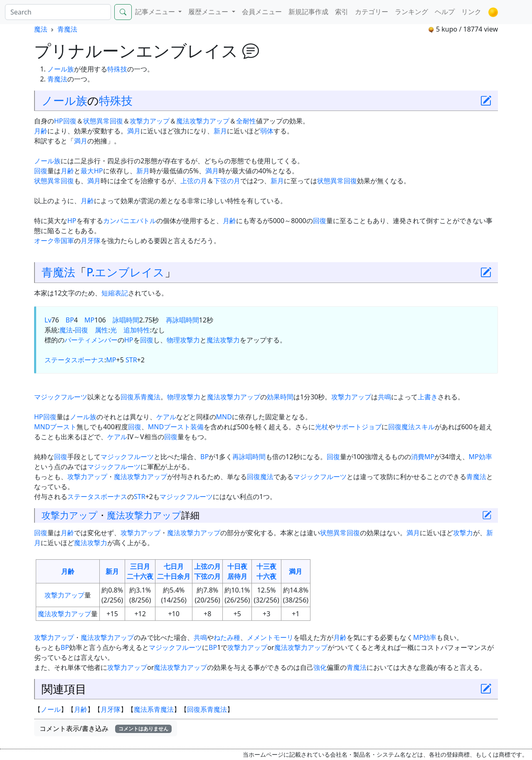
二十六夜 (140, 576)
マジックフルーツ (61, 397)
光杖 (322, 427)
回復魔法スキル (411, 427)
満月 (134, 131)
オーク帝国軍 (54, 241)
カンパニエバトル (130, 221)
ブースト (63, 427)
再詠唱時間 (182, 320)
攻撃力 (190, 340)
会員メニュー (262, 12)
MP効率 (480, 457)
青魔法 (67, 29)
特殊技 (117, 69)
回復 (70, 121)
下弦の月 (227, 181)
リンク (471, 12)
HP (59, 121)
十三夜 (266, 566)
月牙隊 (91, 241)
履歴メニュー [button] (209, 12)
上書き (428, 397)
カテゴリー (372, 12)
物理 (173, 340)
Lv (48, 320)
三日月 (140, 566)
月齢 (41, 131)
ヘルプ (445, 12)
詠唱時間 (126, 320)
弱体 (267, 131)
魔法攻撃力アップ (203, 121)
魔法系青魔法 (154, 709)
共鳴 (384, 397)
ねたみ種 (227, 637)
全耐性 (246, 121)
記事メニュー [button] (156, 12)
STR (131, 360)
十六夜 (266, 576)
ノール (51, 709)
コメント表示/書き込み (106, 728)
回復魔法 (260, 477)
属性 (101, 330)
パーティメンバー (91, 340)
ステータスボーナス (74, 360)
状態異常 (96, 121)
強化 (320, 667)
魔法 (41, 29)
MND (224, 417)
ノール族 (61, 69)
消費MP (423, 457)
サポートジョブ (358, 427)
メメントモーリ (270, 637)
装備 (197, 427)
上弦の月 (194, 181)
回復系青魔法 (140, 397)
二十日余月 (174, 576)
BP (70, 320)
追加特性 (137, 330)
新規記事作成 (308, 12)
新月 (220, 131)
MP (89, 320)
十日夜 (237, 566)
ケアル (166, 417)
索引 (342, 12)
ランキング (411, 12)
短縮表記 (115, 293)
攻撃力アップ (150, 121)
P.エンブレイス (126, 272)
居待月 (237, 576)
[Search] (58, 12)
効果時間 (280, 397)
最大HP (92, 171)
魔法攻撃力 (223, 340)
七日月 (174, 566)
